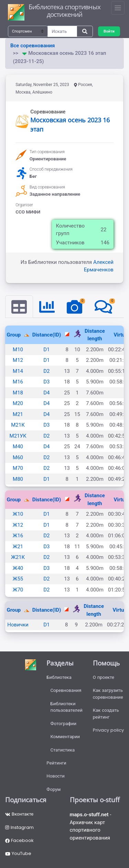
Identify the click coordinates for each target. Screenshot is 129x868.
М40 (18, 447)
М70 (18, 468)
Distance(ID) (47, 335)
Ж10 (18, 514)
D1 (46, 350)
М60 (18, 457)
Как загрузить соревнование (108, 694)
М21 (18, 414)
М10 (18, 350)
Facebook (19, 840)
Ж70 (18, 590)
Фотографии (64, 724)
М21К (18, 425)
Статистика (63, 750)
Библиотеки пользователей (67, 707)
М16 (18, 382)
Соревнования (66, 690)
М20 (18, 403)
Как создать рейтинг (106, 714)
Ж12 (18, 525)
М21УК (18, 436)
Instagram (19, 827)
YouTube (18, 853)
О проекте (104, 677)
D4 (46, 393)
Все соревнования (33, 46)
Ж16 (18, 536)
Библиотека (59, 677)
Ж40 (18, 568)
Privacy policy (108, 730)
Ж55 (18, 579)
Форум (53, 789)
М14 (18, 371)
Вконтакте (19, 814)
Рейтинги (56, 763)
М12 (18, 360)
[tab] (19, 307)
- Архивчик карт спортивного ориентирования (91, 826)
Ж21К (18, 557)
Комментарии (65, 737)
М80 (18, 479)
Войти (109, 31)
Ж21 (18, 547)
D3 (46, 382)
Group (15, 335)
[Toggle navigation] (118, 8)
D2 (46, 371)
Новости (56, 776)
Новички (18, 625)
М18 (18, 393)
